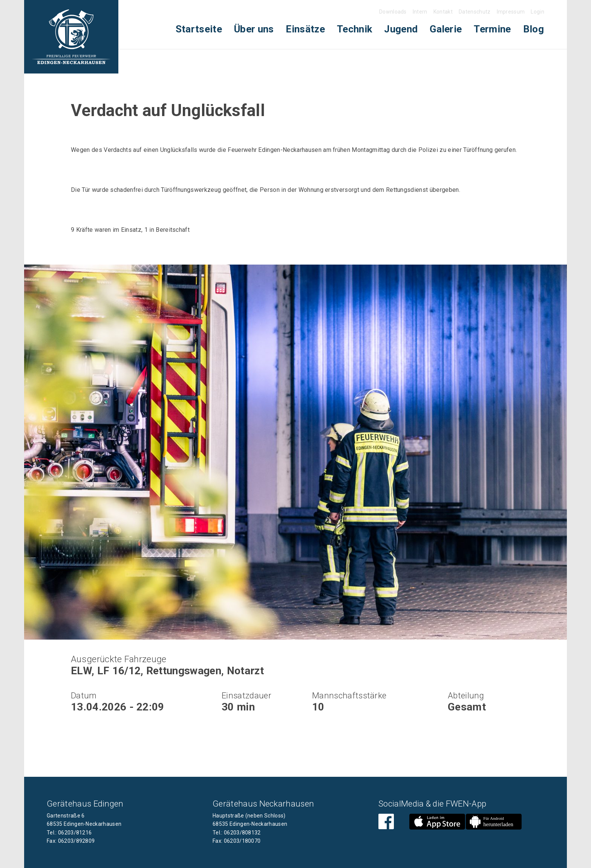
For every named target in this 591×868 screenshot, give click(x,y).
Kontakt (443, 12)
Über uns (254, 29)
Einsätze (305, 29)
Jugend (401, 29)
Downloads (393, 12)
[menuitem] (199, 29)
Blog (534, 29)
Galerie (446, 29)
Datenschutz (475, 12)
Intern (420, 12)
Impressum (511, 12)
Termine (492, 29)
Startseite (199, 29)
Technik (354, 29)
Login (537, 12)
